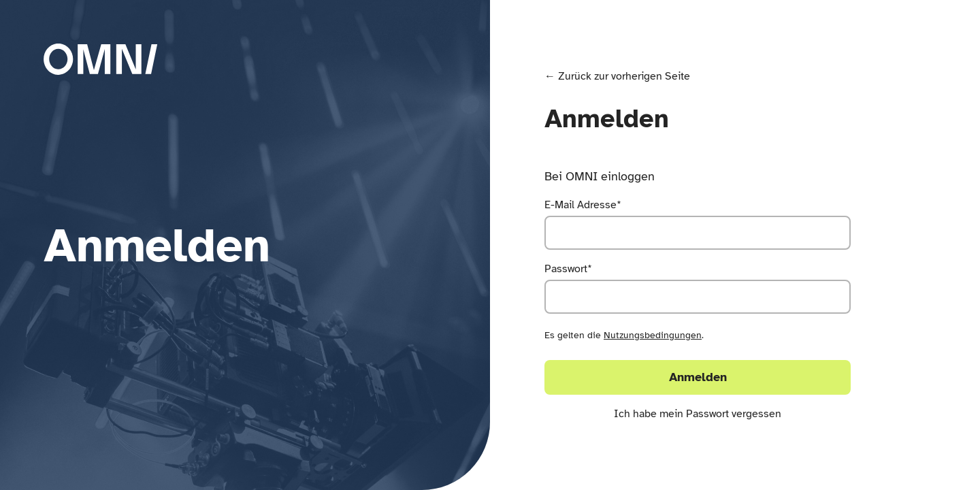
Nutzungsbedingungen (653, 335)
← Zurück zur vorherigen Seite (617, 76)
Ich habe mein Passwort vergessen (698, 414)
